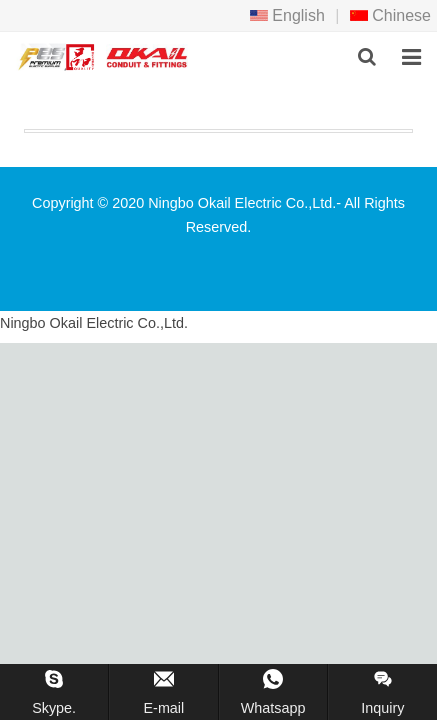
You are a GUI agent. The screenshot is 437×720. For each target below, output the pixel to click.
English (287, 15)
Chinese (390, 15)
